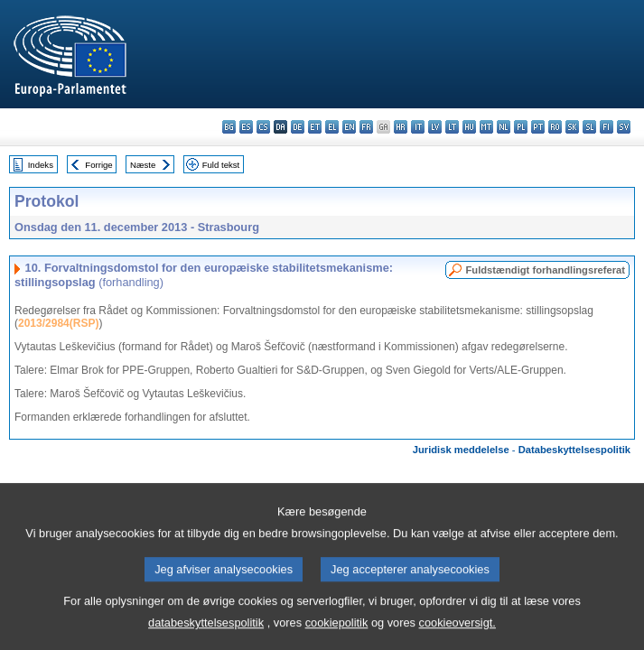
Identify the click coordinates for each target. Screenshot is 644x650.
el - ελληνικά (332, 127)
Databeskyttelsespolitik (574, 450)
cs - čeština (263, 127)
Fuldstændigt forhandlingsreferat (545, 270)
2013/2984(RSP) (58, 323)
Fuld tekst (221, 165)
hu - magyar (469, 127)
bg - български (229, 127)
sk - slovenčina (572, 127)
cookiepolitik (337, 637)
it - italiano (418, 127)
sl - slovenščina (589, 127)
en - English (349, 127)
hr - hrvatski (401, 127)
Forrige (98, 165)
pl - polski (521, 127)
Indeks (41, 165)
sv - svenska (624, 127)
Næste (143, 165)
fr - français (366, 127)
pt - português (538, 127)
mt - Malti (486, 127)
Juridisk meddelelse (461, 450)
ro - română (555, 127)
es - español (246, 127)
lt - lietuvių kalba (452, 127)
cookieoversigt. (457, 637)
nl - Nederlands (504, 127)
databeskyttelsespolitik (206, 637)
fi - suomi (607, 127)
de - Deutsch (298, 127)
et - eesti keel (315, 127)
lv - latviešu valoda (435, 127)
